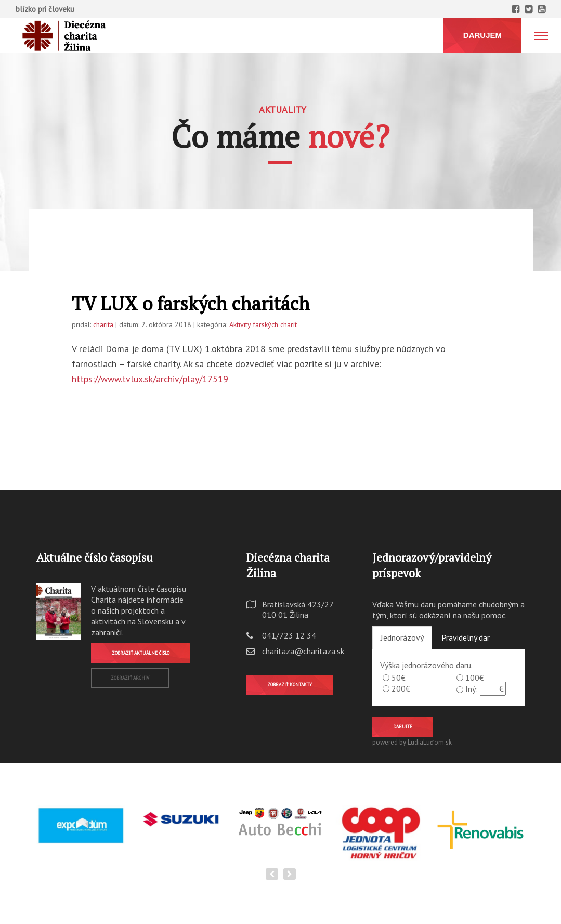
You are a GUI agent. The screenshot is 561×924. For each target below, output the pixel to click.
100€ (475, 678)
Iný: (472, 689)
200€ (401, 688)
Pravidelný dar (466, 637)
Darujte (403, 727)
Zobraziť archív (130, 678)
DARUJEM (482, 35)
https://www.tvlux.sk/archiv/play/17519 (150, 379)
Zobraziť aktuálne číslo (141, 653)
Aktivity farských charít (263, 324)
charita (103, 324)
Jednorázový (402, 637)
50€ (399, 678)
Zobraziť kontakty (290, 685)
